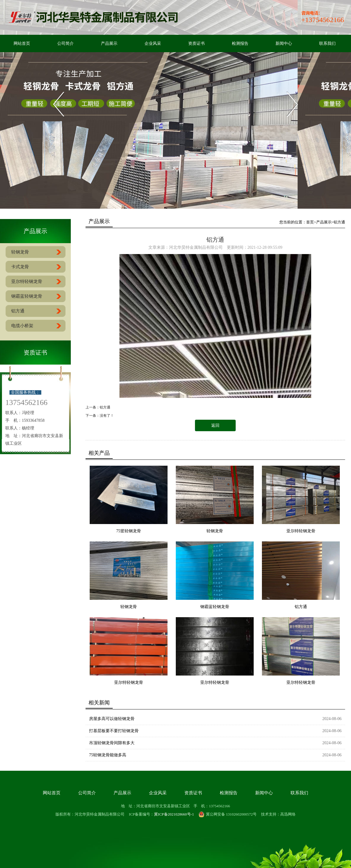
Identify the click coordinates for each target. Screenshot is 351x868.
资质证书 (196, 43)
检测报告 (240, 43)
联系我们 (327, 43)
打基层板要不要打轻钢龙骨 (114, 731)
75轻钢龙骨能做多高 (108, 755)
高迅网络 (288, 814)
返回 (215, 425)
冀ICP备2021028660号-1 (174, 814)
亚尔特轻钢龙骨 (301, 531)
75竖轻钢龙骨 (129, 531)
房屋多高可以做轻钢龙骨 (112, 719)
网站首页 (22, 43)
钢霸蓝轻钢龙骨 (215, 607)
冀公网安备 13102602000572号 (228, 814)
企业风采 (153, 43)
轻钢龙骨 (215, 531)
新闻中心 (284, 43)
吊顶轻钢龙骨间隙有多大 (112, 743)
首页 (310, 222)
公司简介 (65, 43)
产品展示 (109, 43)
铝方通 (339, 222)
